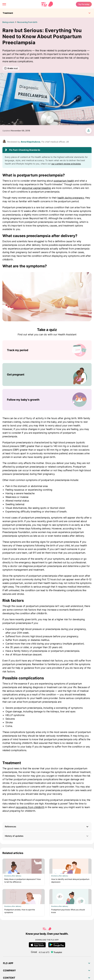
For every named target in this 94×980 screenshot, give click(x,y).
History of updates (47, 836)
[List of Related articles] (47, 887)
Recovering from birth (27, 22)
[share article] (89, 131)
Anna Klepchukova (30, 142)
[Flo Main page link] (47, 4)
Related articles (13, 853)
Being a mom (8, 22)
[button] (47, 827)
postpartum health (64, 181)
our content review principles (66, 164)
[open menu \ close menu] (4, 4)
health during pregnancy (71, 198)
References (11, 826)
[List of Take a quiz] (47, 375)
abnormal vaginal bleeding (36, 188)
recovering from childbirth (30, 807)
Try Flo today (84, 4)
